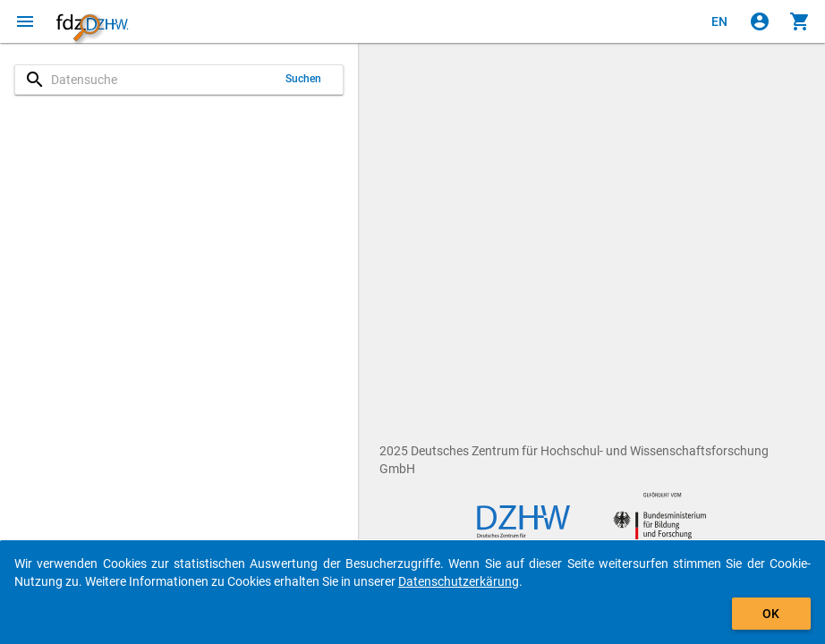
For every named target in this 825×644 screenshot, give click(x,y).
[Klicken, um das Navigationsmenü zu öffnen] (25, 21)
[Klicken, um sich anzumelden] (760, 21)
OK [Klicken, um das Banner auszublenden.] (771, 614)
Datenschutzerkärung (459, 581)
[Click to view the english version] (719, 21)
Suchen (304, 79)
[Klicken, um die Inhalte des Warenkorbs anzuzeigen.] (800, 21)
